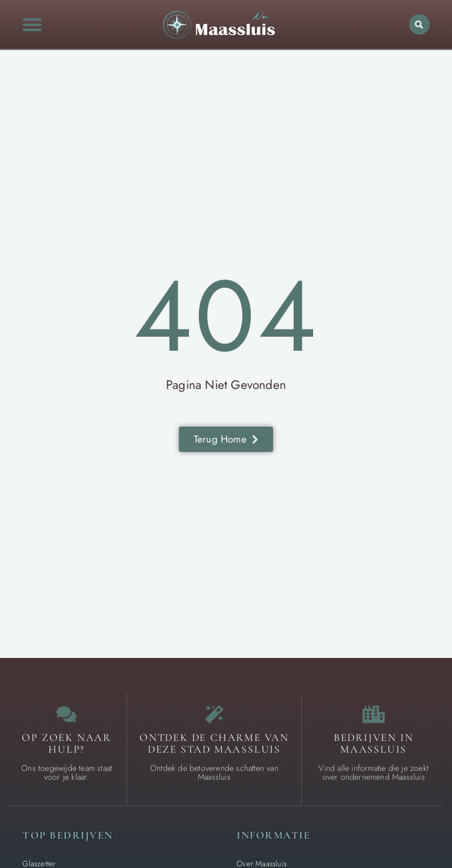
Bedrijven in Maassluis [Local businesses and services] (374, 743)
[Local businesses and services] (374, 714)
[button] (32, 24)
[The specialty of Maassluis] (214, 714)
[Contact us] (67, 714)
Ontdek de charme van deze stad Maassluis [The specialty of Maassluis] (214, 743)
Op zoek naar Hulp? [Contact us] (67, 743)
